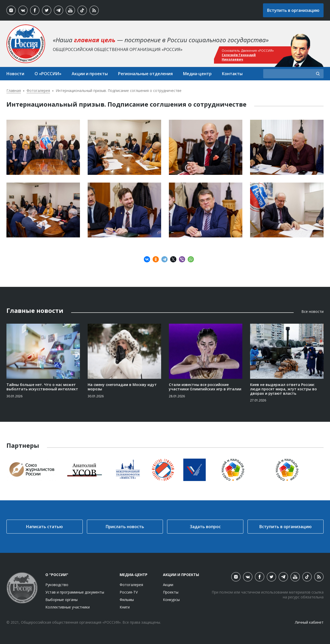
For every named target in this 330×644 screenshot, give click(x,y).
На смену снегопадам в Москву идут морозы (122, 387)
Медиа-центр (197, 74)
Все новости (312, 311)
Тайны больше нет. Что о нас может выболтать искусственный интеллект (42, 387)
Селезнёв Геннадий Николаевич (239, 57)
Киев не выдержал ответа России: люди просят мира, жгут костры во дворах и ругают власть (283, 389)
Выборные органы (61, 600)
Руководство (57, 585)
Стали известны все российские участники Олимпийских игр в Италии (205, 387)
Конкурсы (171, 600)
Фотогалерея (38, 91)
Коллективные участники (68, 607)
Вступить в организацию (293, 10)
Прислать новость (125, 527)
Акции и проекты (90, 74)
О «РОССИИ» (48, 74)
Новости (15, 74)
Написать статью (44, 527)
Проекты (171, 592)
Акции (168, 585)
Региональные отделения (145, 74)
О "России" (57, 575)
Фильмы (127, 600)
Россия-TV (129, 592)
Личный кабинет (309, 622)
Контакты (232, 74)
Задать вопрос (205, 527)
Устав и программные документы (75, 592)
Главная (14, 91)
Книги (125, 607)
